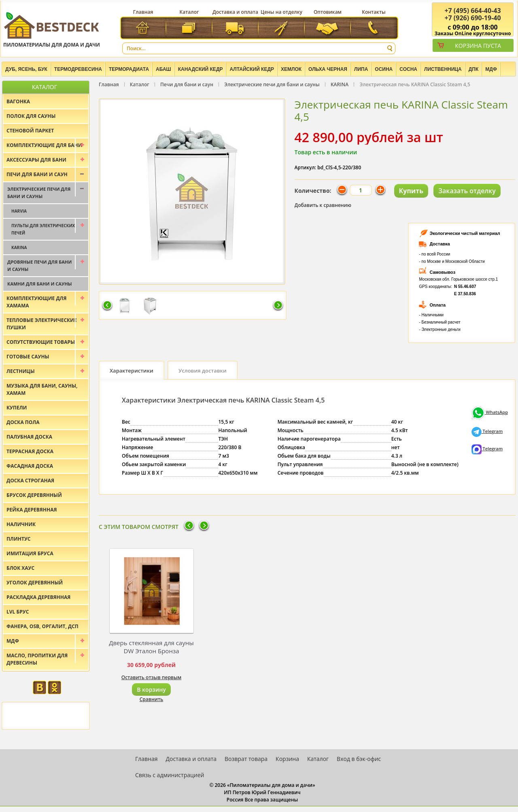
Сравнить (152, 699)
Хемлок (291, 69)
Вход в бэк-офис (359, 759)
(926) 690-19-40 (472, 18)
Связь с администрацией (170, 775)
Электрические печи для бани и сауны (272, 84)
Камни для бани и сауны (40, 284)
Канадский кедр (201, 69)
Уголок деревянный (35, 583)
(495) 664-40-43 (472, 11)
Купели (17, 408)
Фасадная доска (30, 466)
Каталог (189, 12)
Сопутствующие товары (41, 342)
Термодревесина (78, 69)
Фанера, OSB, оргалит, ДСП (42, 626)
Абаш (163, 69)
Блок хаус (20, 568)
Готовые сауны (28, 357)
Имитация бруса (30, 553)
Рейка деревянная (32, 510)
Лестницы (21, 371)
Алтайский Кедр (252, 69)
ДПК (474, 69)
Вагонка (18, 101)
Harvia (19, 211)
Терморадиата (129, 69)
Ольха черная (328, 69)
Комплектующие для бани (44, 145)
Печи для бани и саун (187, 84)
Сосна (408, 69)
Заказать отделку (467, 191)
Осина (384, 69)
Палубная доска (29, 437)
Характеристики (132, 371)
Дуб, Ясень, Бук (26, 69)
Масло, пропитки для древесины (37, 659)
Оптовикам (328, 12)
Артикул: (306, 167)
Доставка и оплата (235, 12)
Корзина (287, 759)
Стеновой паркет (30, 131)
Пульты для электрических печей (43, 229)
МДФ (491, 69)
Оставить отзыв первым (152, 677)
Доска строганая (30, 481)
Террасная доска (30, 451)
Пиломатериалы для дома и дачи (52, 29)
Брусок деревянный (34, 495)
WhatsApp (490, 412)
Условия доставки (203, 371)
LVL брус (18, 612)
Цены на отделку (281, 12)
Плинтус (19, 539)
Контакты (374, 12)
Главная (143, 12)
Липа (361, 69)
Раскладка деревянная (38, 597)
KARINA (340, 84)
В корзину (151, 689)
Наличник (21, 524)
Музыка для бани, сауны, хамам (42, 389)
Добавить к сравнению (323, 205)
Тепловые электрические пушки (42, 324)
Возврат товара (246, 759)
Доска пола (23, 422)
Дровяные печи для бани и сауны (39, 265)
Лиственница (443, 69)
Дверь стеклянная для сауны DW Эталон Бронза (151, 647)
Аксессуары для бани (36, 160)
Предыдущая (107, 306)
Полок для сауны (31, 116)
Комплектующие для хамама (37, 302)
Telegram (487, 431)
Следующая (278, 306)
